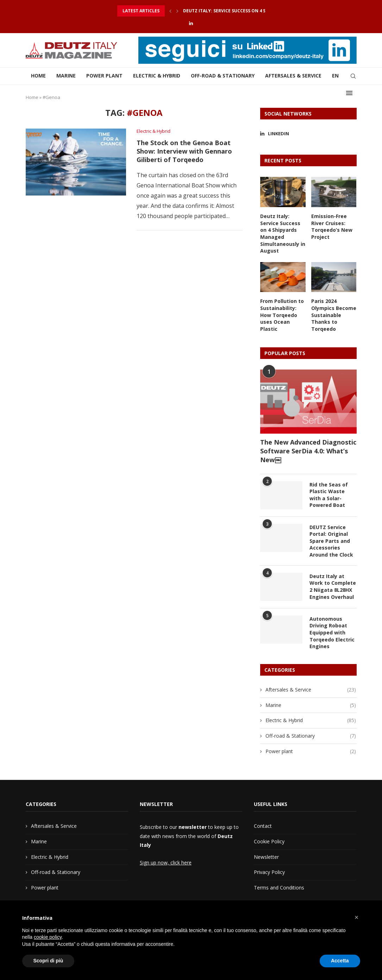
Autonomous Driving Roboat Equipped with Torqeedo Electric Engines (332, 632)
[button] (357, 917)
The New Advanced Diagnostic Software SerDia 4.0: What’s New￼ (308, 451)
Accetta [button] (340, 961)
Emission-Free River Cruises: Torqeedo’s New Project (332, 227)
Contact (263, 826)
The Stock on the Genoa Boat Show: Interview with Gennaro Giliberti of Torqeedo (184, 151)
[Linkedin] (191, 23)
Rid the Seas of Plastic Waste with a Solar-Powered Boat (329, 495)
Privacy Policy (269, 872)
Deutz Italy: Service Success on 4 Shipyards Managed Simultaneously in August (283, 233)
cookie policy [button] (48, 937)
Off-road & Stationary (223, 76)
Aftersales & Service (293, 76)
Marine (66, 76)
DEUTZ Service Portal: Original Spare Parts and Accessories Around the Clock (331, 541)
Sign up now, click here (166, 862)
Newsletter (266, 857)
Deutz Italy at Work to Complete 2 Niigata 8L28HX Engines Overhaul (333, 586)
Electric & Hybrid (157, 76)
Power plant (104, 76)
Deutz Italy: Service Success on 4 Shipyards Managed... (249, 11)
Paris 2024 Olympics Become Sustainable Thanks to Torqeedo (334, 315)
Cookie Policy (269, 841)
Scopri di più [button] (48, 961)
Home (38, 76)
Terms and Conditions (279, 887)
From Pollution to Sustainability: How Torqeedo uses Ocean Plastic (282, 315)
